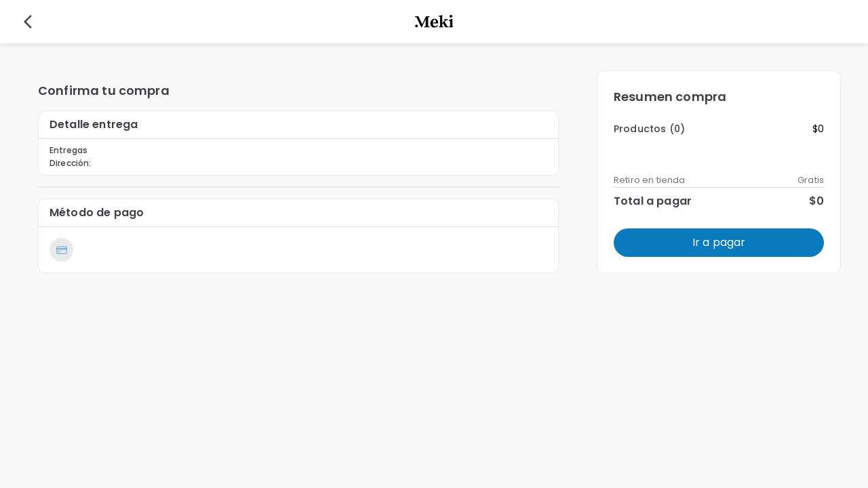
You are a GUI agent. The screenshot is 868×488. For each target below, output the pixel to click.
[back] (28, 22)
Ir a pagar (719, 243)
